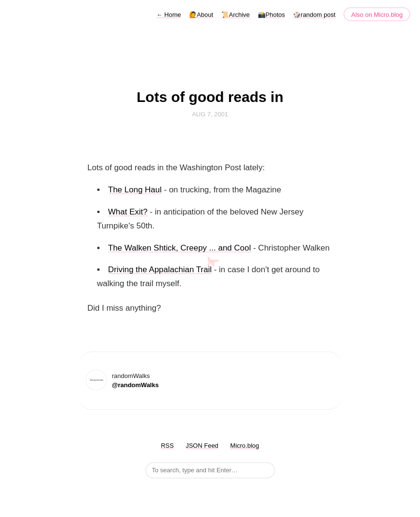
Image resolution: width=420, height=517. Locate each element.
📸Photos (271, 15)
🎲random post (314, 15)
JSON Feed (202, 446)
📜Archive (235, 15)
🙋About (201, 15)
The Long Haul (135, 190)
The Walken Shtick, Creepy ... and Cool (180, 248)
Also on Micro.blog (377, 15)
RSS (167, 446)
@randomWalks (135, 385)
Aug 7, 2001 (210, 114)
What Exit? (128, 212)
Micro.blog (245, 446)
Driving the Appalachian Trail (160, 270)
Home (169, 15)
